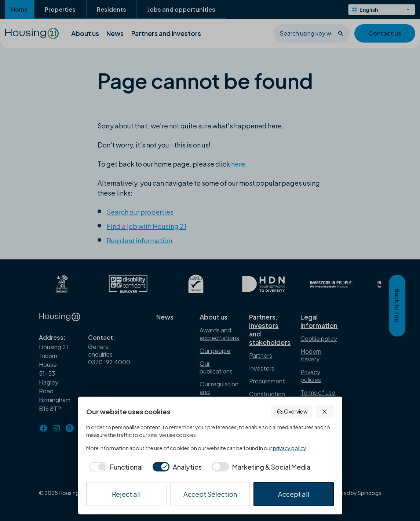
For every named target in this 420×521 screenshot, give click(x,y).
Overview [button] (292, 411)
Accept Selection (210, 494)
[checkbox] (114, 467)
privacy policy (290, 448)
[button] (325, 412)
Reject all (126, 494)
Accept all (294, 494)
